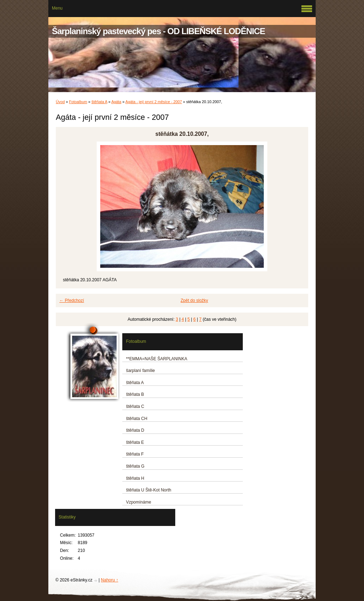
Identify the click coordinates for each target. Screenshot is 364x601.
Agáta (116, 102)
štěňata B (135, 394)
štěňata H (135, 478)
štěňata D (135, 430)
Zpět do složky (194, 300)
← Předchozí (72, 300)
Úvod (60, 102)
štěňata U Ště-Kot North (148, 490)
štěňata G (135, 466)
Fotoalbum (78, 102)
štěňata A (99, 102)
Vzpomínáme (138, 502)
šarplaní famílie (140, 371)
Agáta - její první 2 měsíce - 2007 (154, 102)
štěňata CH (136, 419)
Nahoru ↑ (110, 580)
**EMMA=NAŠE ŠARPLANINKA (156, 359)
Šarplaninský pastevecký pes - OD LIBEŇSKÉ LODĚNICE (159, 31)
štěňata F (135, 454)
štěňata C (135, 406)
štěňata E (135, 442)
